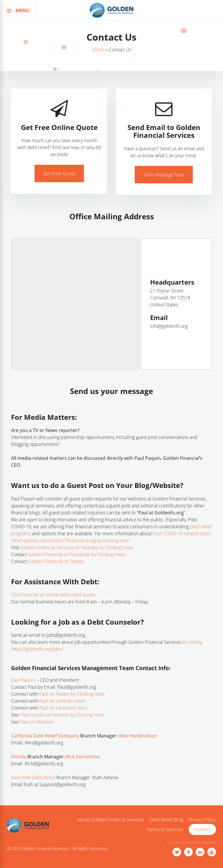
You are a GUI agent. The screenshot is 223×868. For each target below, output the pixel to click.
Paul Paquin (23, 680)
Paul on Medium (37, 722)
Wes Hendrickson (138, 736)
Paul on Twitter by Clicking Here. (72, 694)
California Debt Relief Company (45, 736)
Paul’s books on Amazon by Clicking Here (62, 715)
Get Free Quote (59, 173)
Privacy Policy (202, 820)
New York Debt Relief (33, 777)
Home (98, 50)
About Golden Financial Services (110, 820)
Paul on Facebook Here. (64, 708)
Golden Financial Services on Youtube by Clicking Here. (77, 547)
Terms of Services (165, 830)
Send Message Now (164, 175)
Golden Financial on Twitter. (57, 561)
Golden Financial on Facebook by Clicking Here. (77, 554)
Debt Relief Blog (166, 820)
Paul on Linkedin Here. (63, 701)
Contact (202, 829)
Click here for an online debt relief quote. (54, 595)
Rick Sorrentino (83, 757)
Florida (19, 757)
